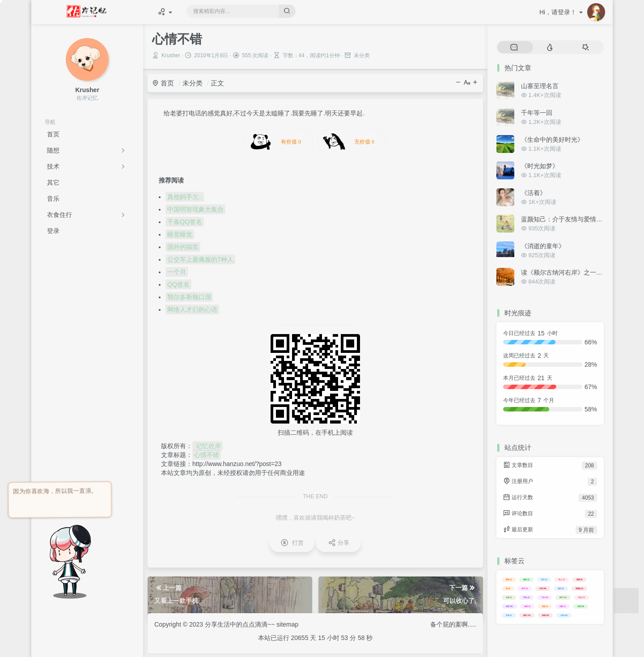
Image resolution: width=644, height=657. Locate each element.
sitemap (287, 624)
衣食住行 (59, 215)
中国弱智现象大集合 (195, 209)
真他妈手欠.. (185, 197)
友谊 (581, 606)
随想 (53, 150)
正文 (217, 83)
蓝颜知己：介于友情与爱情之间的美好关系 (580, 219)
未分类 (193, 83)
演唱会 (580, 588)
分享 (543, 588)
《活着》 (534, 193)
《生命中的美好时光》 (552, 140)
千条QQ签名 (185, 222)
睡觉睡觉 (180, 234)
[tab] (514, 47)
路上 (562, 579)
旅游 (545, 606)
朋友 (527, 615)
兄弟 (509, 615)
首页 (163, 83)
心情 (564, 615)
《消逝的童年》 (543, 246)
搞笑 (509, 606)
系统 (582, 597)
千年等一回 (537, 113)
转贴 (546, 615)
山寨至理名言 (540, 86)
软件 (563, 597)
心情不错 (207, 455)
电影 (561, 588)
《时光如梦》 (540, 166)
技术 (53, 166)
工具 (545, 597)
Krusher (171, 55)
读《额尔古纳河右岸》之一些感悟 (568, 272)
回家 (580, 579)
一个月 (177, 272)
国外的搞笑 (183, 247)
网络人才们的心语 (192, 309)
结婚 (563, 606)
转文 (544, 579)
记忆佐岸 (208, 446)
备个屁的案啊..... (453, 624)
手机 (526, 597)
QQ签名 (178, 284)
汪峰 (509, 597)
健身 (526, 579)
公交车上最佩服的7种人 (200, 259)
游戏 (527, 606)
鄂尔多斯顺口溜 (189, 297)
